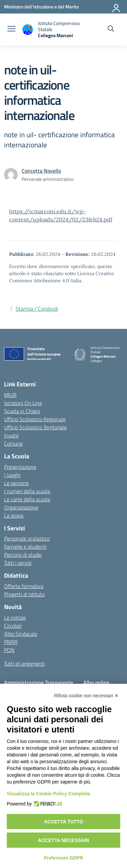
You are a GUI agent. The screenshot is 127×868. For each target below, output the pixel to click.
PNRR (11, 642)
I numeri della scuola (27, 491)
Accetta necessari (63, 840)
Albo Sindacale (21, 634)
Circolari (13, 626)
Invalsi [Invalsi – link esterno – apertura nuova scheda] (11, 435)
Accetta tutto (64, 822)
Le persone (16, 483)
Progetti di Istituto (24, 594)
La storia (14, 515)
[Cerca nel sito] (111, 29)
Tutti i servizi (18, 563)
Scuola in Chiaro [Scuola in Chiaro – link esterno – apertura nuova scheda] (22, 411)
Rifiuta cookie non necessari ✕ (86, 696)
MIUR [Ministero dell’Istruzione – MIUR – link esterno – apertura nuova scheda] (10, 395)
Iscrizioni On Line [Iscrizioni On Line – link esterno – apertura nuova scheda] (23, 403)
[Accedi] (117, 7)
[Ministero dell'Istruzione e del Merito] (41, 7)
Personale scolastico (27, 538)
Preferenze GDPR (64, 858)
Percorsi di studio (23, 555)
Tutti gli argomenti (24, 664)
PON (9, 650)
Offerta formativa (24, 586)
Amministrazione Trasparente (39, 682)
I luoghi (12, 475)
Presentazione (20, 467)
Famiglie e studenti (25, 547)
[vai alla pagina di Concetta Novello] (41, 171)
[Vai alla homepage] (52, 29)
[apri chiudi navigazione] (12, 29)
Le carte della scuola (27, 499)
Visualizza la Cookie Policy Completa (48, 794)
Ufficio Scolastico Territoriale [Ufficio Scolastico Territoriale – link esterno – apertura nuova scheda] (35, 427)
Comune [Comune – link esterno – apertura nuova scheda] (13, 443)
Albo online (96, 682)
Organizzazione (21, 507)
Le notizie (15, 618)
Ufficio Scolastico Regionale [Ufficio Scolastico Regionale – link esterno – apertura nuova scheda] (35, 419)
